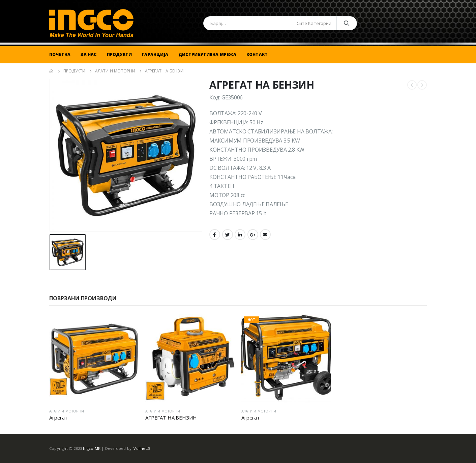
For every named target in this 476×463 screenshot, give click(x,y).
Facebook (215, 235)
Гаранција (155, 54)
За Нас (88, 54)
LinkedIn (240, 235)
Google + (253, 235)
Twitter (228, 235)
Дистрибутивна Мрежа (207, 54)
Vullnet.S (142, 448)
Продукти (120, 54)
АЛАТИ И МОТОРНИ (67, 411)
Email (265, 235)
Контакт (257, 54)
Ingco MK (92, 448)
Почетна (60, 54)
